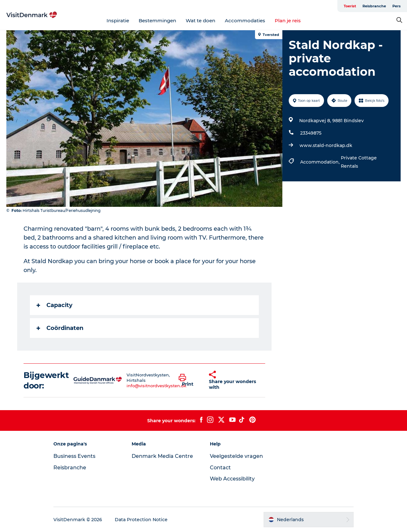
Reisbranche (374, 6)
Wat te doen (200, 21)
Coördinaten (60, 328)
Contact (220, 468)
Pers (397, 6)
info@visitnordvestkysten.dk (156, 386)
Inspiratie (118, 21)
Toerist (350, 6)
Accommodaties (245, 21)
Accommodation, (321, 162)
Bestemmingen (157, 21)
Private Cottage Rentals (359, 162)
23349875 (311, 133)
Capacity (55, 305)
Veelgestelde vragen (236, 456)
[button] (189, 381)
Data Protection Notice (141, 520)
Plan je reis (288, 21)
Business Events (74, 456)
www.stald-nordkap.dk (326, 145)
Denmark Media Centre (162, 456)
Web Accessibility (232, 479)
